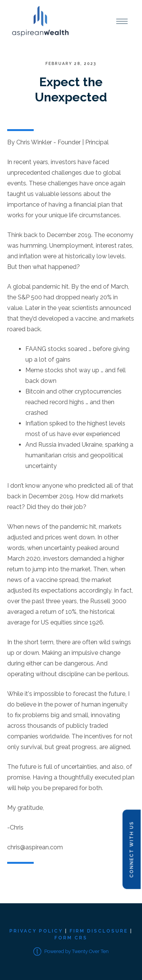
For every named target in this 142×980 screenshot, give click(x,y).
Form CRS (71, 938)
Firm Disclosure (99, 931)
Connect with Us (131, 850)
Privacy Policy (36, 931)
